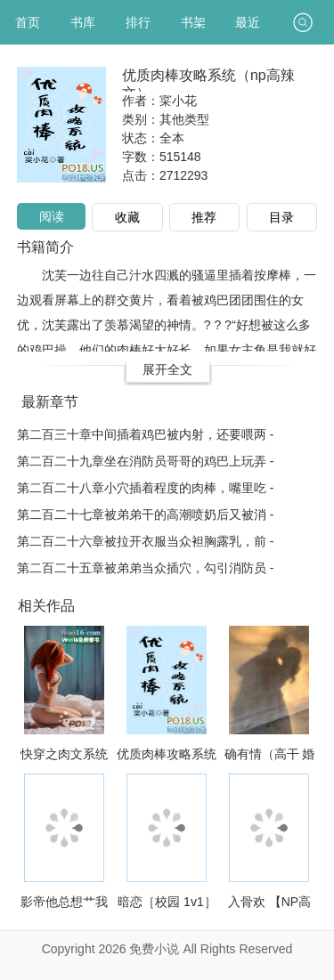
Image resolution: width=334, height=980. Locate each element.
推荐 (204, 217)
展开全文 (167, 369)
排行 (138, 22)
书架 (193, 22)
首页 (28, 22)
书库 (83, 22)
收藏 (127, 217)
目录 (281, 217)
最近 (248, 22)
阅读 (52, 216)
